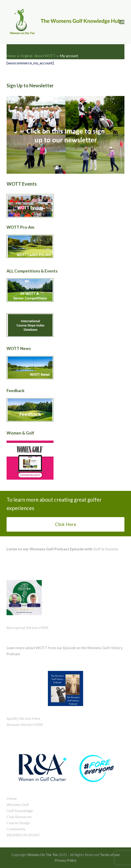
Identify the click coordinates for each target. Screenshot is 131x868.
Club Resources (19, 817)
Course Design (18, 823)
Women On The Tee (43, 855)
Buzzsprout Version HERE (28, 627)
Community (16, 829)
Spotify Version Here (23, 718)
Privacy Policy (66, 860)
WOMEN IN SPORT (23, 835)
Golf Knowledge (20, 811)
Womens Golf (18, 804)
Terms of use (110, 855)
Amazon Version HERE (25, 724)
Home (12, 798)
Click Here (66, 524)
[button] (122, 22)
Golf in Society (105, 549)
